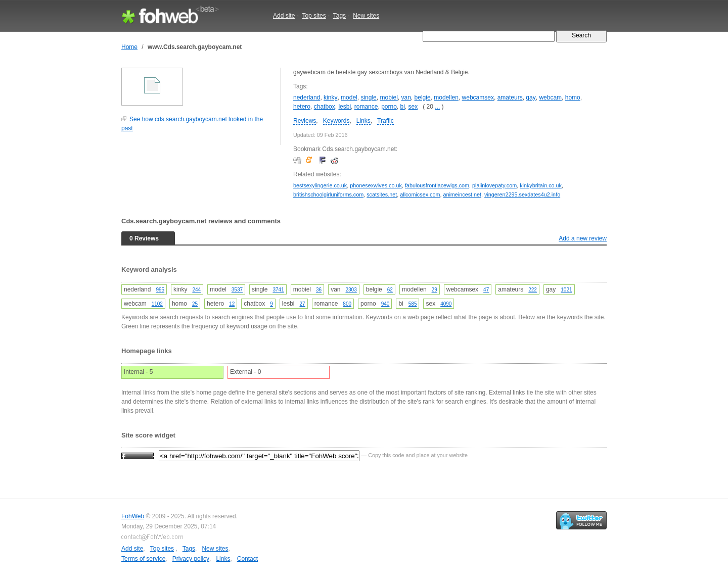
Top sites (314, 16)
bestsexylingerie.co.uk (320, 185)
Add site (284, 16)
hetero (302, 107)
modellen (446, 97)
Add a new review (583, 238)
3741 (278, 290)
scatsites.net (382, 194)
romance (366, 107)
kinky (330, 97)
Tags (339, 16)
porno (389, 107)
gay (531, 97)
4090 (446, 304)
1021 (566, 290)
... (437, 107)
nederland (307, 97)
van (406, 97)
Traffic (385, 121)
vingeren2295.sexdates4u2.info (522, 194)
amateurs (510, 97)
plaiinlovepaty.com (494, 185)
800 (347, 304)
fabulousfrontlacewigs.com (437, 185)
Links (363, 121)
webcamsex (478, 97)
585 (413, 304)
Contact (247, 559)
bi (403, 107)
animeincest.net (462, 194)
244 (196, 290)
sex (413, 107)
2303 (351, 290)
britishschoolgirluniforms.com (328, 194)
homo (573, 97)
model (349, 97)
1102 (157, 304)
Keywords (336, 121)
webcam (550, 97)
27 (303, 304)
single (368, 97)
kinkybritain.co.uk (541, 185)
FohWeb (133, 516)
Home (129, 47)
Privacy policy (191, 559)
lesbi (345, 107)
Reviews (305, 121)
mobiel (389, 97)
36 (319, 290)
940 (385, 304)
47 (486, 290)
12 (232, 304)
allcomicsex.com (420, 194)
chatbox (325, 107)
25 (195, 304)
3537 (237, 290)
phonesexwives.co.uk (376, 185)
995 (160, 290)
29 (435, 290)
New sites (366, 16)
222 (533, 290)
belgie (423, 97)
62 (390, 290)
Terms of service (143, 559)
